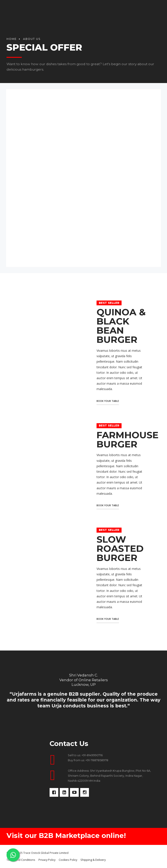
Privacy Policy (47, 860)
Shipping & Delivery (93, 860)
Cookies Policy (68, 860)
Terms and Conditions (21, 860)
